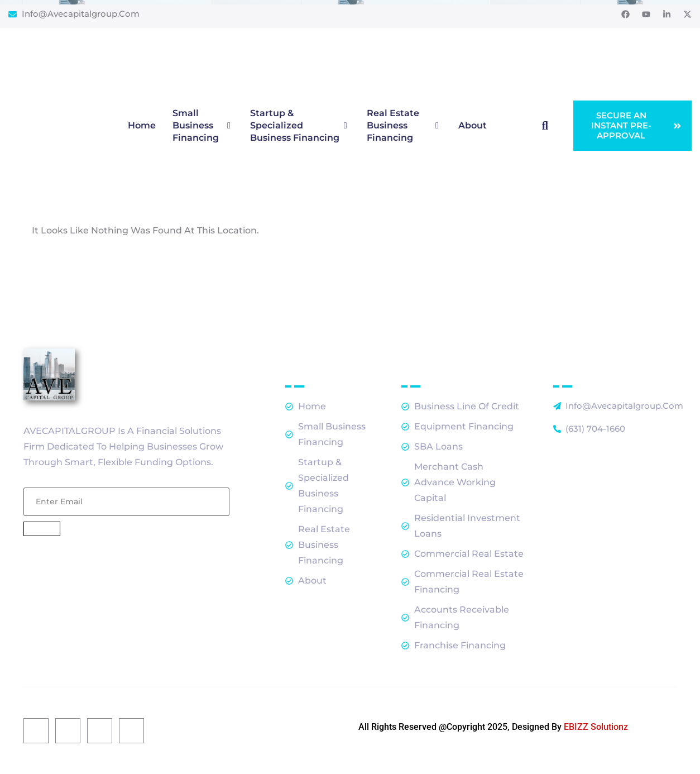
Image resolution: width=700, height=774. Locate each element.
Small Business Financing (203, 125)
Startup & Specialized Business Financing (300, 125)
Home (142, 125)
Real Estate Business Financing (404, 125)
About (473, 125)
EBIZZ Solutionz (596, 727)
